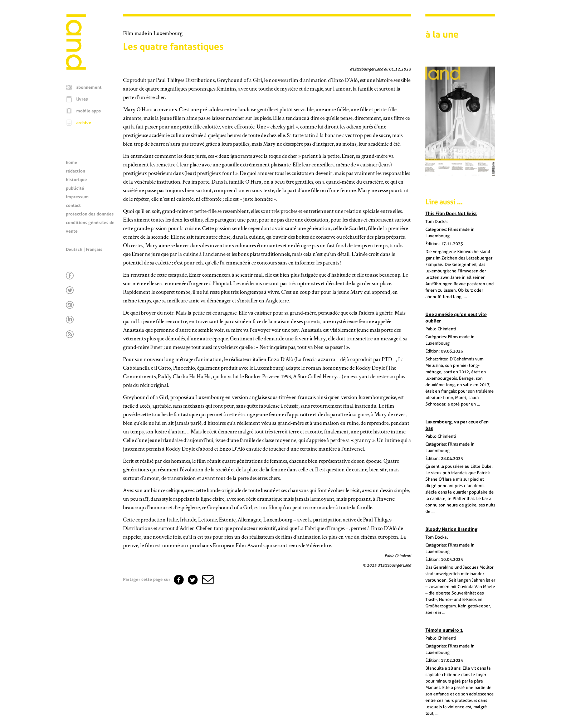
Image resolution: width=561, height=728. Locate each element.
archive (84, 123)
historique (76, 180)
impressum (77, 197)
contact (73, 205)
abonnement (89, 87)
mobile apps (89, 111)
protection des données (90, 214)
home (72, 162)
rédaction (75, 171)
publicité (75, 188)
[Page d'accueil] (76, 68)
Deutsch (74, 249)
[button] (207, 579)
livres (82, 99)
